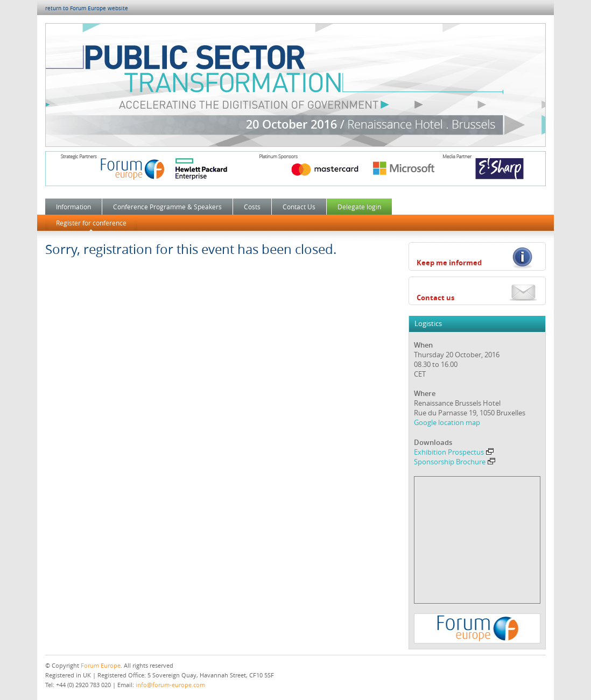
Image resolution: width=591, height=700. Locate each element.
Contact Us (299, 207)
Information (73, 207)
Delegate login (359, 207)
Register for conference (91, 223)
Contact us (435, 298)
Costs (252, 207)
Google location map (447, 422)
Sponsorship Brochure (455, 462)
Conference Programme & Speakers (167, 207)
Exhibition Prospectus (454, 452)
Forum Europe (101, 665)
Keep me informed (449, 263)
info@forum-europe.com (170, 685)
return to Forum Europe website (87, 8)
